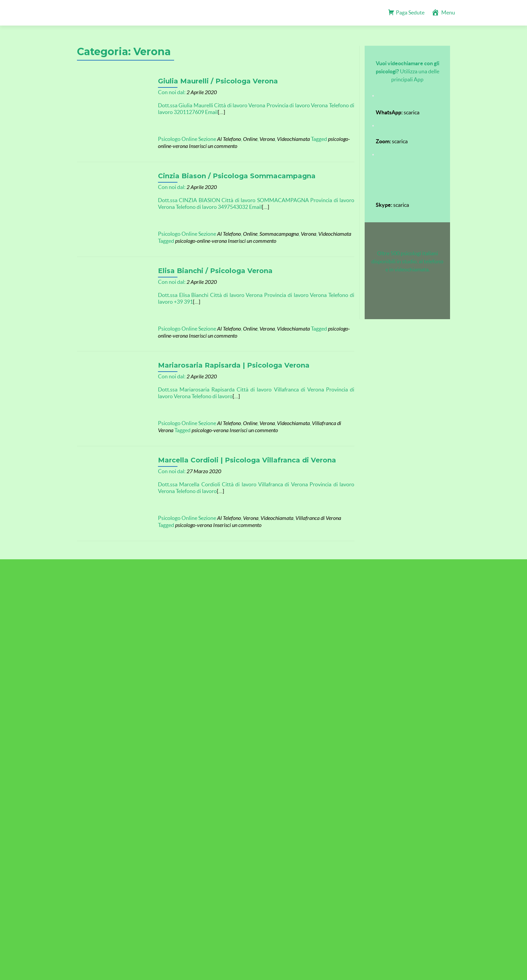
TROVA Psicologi (104, 640)
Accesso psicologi (263, 574)
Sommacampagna (272, 232)
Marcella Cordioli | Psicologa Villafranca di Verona (240, 452)
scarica (398, 112)
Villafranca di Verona (328, 418)
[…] (214, 112)
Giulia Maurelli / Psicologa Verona (211, 81)
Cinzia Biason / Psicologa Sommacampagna (230, 174)
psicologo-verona (187, 425)
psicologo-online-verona (194, 239)
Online (243, 139)
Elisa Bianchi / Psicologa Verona (208, 267)
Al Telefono (222, 139)
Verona (260, 139)
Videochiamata (286, 139)
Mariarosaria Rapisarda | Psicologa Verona (227, 360)
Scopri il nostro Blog (391, 574)
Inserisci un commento (206, 146)
